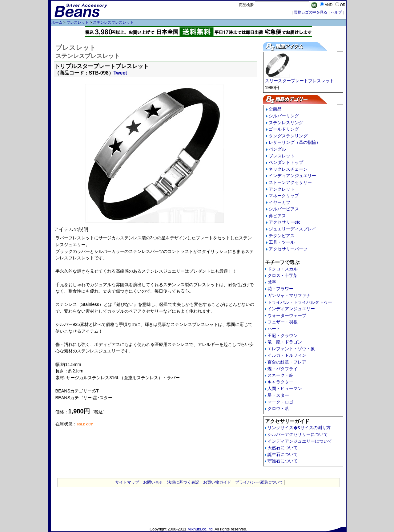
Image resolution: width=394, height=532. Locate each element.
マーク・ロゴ (280, 402)
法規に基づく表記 (183, 482)
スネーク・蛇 (280, 375)
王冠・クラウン (283, 335)
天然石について (283, 448)
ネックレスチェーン (288, 169)
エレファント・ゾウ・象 (291, 349)
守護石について (283, 461)
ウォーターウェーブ (287, 315)
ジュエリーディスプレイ (292, 229)
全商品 (275, 109)
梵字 (272, 282)
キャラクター (280, 382)
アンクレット (282, 189)
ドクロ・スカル (283, 269)
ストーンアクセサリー (290, 182)
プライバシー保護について (259, 482)
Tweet (120, 73)
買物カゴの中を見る (311, 12)
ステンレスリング (286, 123)
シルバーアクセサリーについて (298, 434)
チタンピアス (282, 236)
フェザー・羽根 (283, 322)
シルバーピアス (284, 209)
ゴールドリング (284, 129)
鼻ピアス (277, 216)
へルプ (336, 12)
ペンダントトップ (286, 162)
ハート (274, 329)
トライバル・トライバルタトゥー (300, 302)
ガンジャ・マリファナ (289, 295)
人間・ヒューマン (285, 388)
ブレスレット (78, 22)
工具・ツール (282, 242)
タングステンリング (288, 136)
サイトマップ (127, 482)
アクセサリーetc (285, 222)
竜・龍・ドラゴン (285, 342)
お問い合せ (153, 482)
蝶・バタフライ (283, 369)
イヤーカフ (279, 202)
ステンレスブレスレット (113, 22)
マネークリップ (284, 196)
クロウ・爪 (278, 408)
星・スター (278, 395)
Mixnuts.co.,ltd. (201, 529)
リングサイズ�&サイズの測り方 (299, 428)
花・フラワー (280, 289)
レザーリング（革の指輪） (295, 142)
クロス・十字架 (283, 275)
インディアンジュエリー (292, 176)
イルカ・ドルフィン (287, 355)
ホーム (57, 22)
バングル (277, 149)
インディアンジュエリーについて (300, 441)
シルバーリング (284, 116)
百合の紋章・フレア (287, 362)
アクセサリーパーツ (288, 249)
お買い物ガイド (217, 482)
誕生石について (283, 454)
